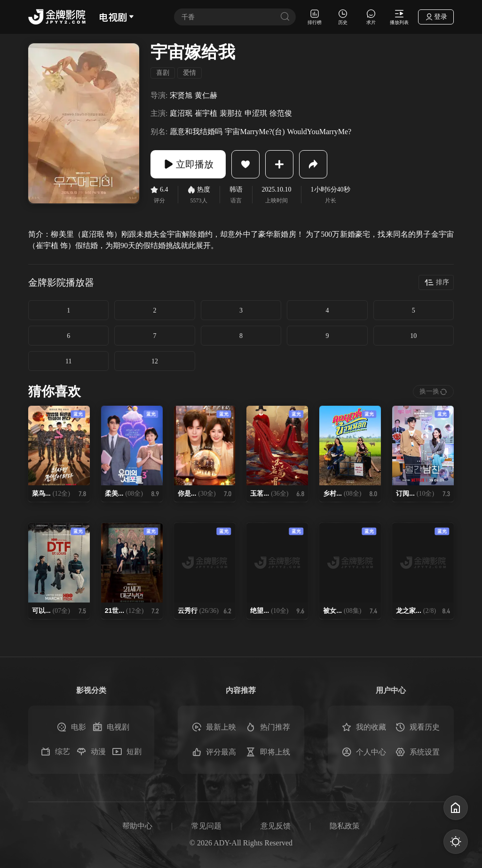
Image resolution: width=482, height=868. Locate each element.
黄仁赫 (206, 95)
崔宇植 (206, 113)
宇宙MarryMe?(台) (255, 132)
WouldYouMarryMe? (320, 132)
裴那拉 (231, 113)
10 (413, 336)
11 (68, 361)
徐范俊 (281, 113)
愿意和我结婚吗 (196, 132)
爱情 (190, 73)
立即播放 (188, 164)
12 (155, 361)
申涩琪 (256, 113)
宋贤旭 (181, 95)
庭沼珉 (181, 113)
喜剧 (163, 73)
